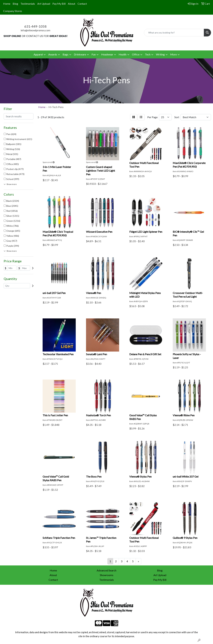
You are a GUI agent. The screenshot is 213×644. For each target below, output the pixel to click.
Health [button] (123, 54)
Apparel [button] (38, 54)
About (72, 4)
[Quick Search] (174, 33)
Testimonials (28, 4)
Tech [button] (148, 54)
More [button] (173, 54)
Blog (15, 4)
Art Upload (44, 4)
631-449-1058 (35, 26)
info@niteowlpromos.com (35, 30)
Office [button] (136, 54)
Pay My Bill (59, 4)
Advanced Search (106, 570)
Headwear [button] (107, 54)
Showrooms (107, 575)
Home (7, 4)
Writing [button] (160, 54)
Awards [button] (53, 54)
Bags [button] (65, 54)
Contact (82, 4)
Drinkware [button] (80, 54)
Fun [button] (94, 54)
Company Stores (13, 11)
